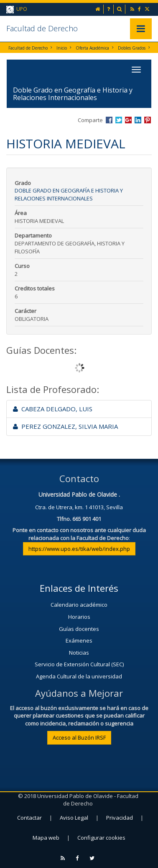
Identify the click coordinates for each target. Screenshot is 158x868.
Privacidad (120, 818)
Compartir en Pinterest (148, 120)
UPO (17, 9)
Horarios (79, 617)
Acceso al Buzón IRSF (79, 738)
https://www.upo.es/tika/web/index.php (79, 549)
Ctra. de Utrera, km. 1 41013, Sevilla (79, 507)
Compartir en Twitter (119, 120)
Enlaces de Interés (79, 588)
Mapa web (46, 838)
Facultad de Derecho (42, 28)
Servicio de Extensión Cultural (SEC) (79, 664)
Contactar (29, 818)
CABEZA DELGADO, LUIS (53, 409)
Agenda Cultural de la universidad (79, 676)
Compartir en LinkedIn (138, 120)
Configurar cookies (101, 838)
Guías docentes (79, 629)
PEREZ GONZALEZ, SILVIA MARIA (65, 426)
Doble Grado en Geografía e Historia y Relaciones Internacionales (69, 194)
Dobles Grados (132, 48)
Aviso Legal (74, 818)
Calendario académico (79, 605)
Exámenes (79, 640)
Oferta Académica (92, 48)
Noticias (79, 653)
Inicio (62, 48)
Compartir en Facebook (109, 120)
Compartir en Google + (128, 120)
